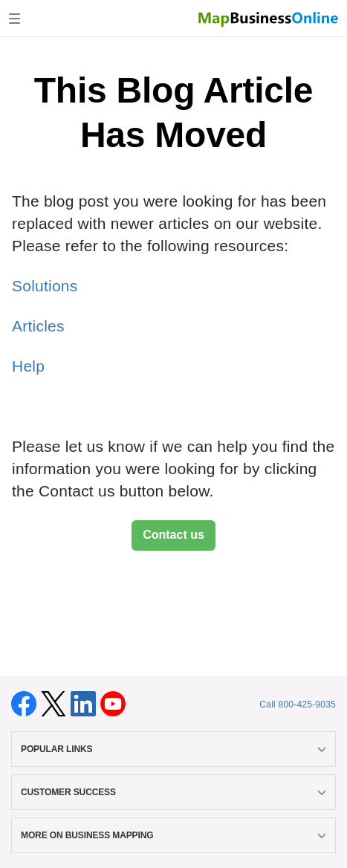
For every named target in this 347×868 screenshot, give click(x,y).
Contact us (173, 535)
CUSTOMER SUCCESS (173, 792)
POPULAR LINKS (173, 749)
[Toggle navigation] (14, 19)
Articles (38, 326)
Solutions (45, 286)
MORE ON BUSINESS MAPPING (173, 835)
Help (28, 366)
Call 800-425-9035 (298, 705)
